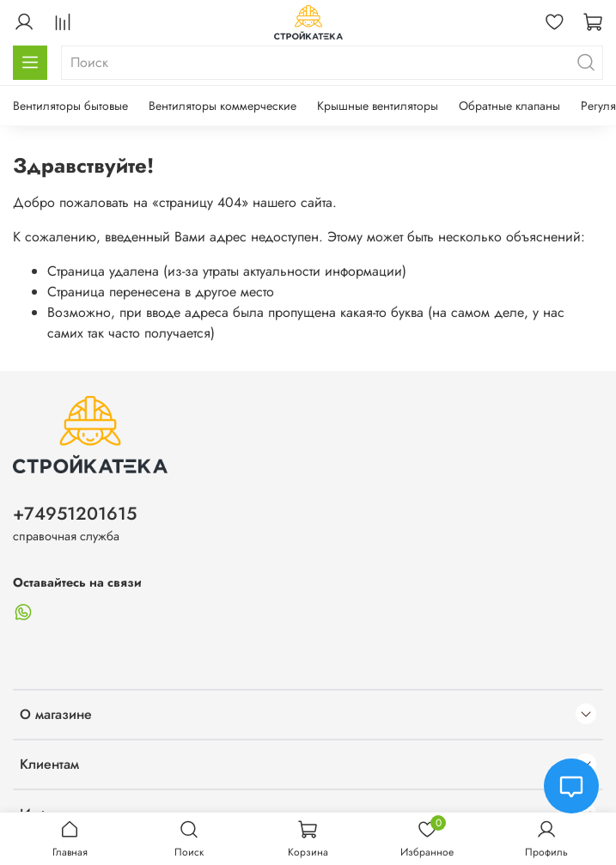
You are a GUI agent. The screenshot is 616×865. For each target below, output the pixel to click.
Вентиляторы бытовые (70, 106)
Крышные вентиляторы (378, 106)
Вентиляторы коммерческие (223, 106)
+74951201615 (75, 514)
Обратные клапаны (509, 106)
